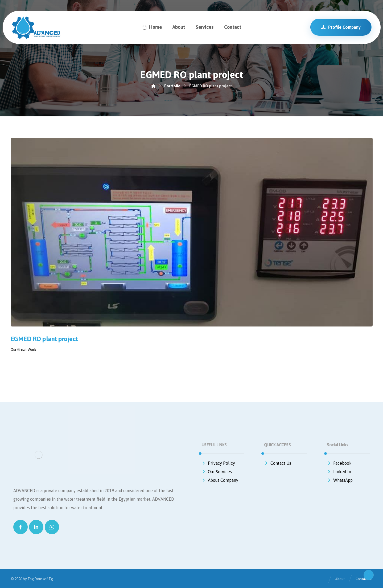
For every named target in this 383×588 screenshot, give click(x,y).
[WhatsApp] (52, 527)
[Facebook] (20, 527)
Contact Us (278, 463)
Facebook (339, 463)
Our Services (217, 472)
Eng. (31, 579)
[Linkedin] (36, 527)
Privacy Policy (218, 463)
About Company (220, 480)
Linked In (339, 472)
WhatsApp (340, 480)
